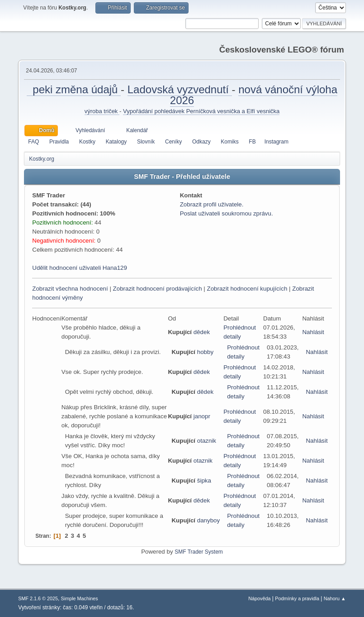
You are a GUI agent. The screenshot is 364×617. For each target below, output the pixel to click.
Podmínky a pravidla (297, 598)
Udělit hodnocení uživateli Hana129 (80, 268)
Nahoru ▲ (335, 598)
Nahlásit (313, 332)
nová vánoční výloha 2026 (254, 95)
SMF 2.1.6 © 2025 (38, 598)
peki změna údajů (74, 89)
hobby (205, 352)
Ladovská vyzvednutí (180, 89)
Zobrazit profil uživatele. (212, 204)
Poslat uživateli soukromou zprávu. (227, 213)
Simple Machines (80, 598)
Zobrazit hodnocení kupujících (247, 289)
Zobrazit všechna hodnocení (70, 289)
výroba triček (102, 111)
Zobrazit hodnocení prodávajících (158, 289)
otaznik (207, 441)
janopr (202, 416)
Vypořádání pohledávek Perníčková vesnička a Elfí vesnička (201, 111)
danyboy (208, 520)
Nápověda (259, 598)
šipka (204, 481)
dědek (202, 332)
